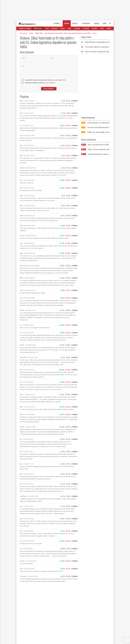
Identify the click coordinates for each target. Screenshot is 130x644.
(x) (63, 101)
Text (23, 66)
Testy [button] (47, 28)
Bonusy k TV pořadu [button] (25, 28)
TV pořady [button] (57, 23)
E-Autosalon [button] (86, 23)
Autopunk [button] (77, 28)
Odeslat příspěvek (49, 89)
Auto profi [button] (86, 28)
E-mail (52, 58)
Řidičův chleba (39, 33)
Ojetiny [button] (63, 28)
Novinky (31, 33)
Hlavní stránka (24, 33)
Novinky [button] (67, 23)
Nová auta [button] (55, 28)
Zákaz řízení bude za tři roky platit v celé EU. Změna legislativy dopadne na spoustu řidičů (68, 33)
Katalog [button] (97, 23)
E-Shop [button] (104, 23)
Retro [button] (69, 28)
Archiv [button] (109, 28)
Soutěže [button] (75, 23)
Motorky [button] (95, 28)
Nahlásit (74, 101)
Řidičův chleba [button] (38, 28)
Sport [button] (102, 28)
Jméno (23, 58)
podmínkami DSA (60, 80)
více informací (50, 83)
